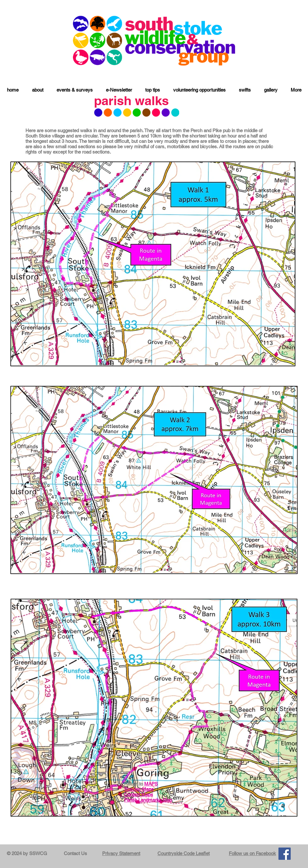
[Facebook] (285, 854)
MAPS (151, 784)
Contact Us (75, 853)
